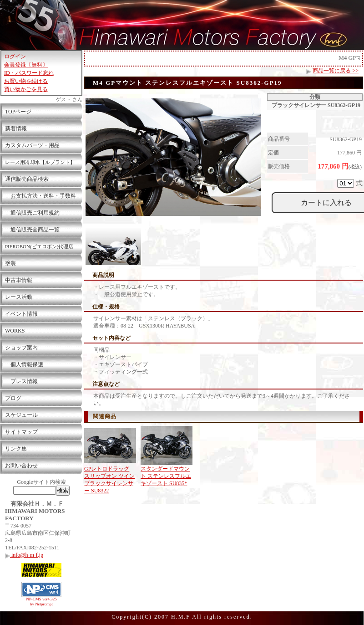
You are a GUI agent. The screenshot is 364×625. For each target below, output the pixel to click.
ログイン (15, 56)
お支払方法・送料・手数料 (40, 196)
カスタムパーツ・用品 (32, 145)
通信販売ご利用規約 (32, 213)
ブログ (13, 398)
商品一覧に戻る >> (336, 71)
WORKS (15, 331)
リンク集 (16, 449)
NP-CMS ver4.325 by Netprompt (41, 602)
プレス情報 (21, 381)
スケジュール (21, 415)
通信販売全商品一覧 (32, 230)
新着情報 (16, 128)
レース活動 (19, 297)
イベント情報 (21, 314)
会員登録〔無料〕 (26, 65)
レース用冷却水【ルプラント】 (40, 162)
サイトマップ (21, 432)
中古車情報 (19, 280)
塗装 (10, 263)
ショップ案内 (21, 348)
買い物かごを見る (26, 89)
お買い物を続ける (26, 81)
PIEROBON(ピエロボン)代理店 (39, 246)
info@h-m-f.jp (24, 555)
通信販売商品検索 (27, 179)
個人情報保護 (24, 364)
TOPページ (18, 112)
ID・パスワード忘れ (29, 73)
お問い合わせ (21, 466)
